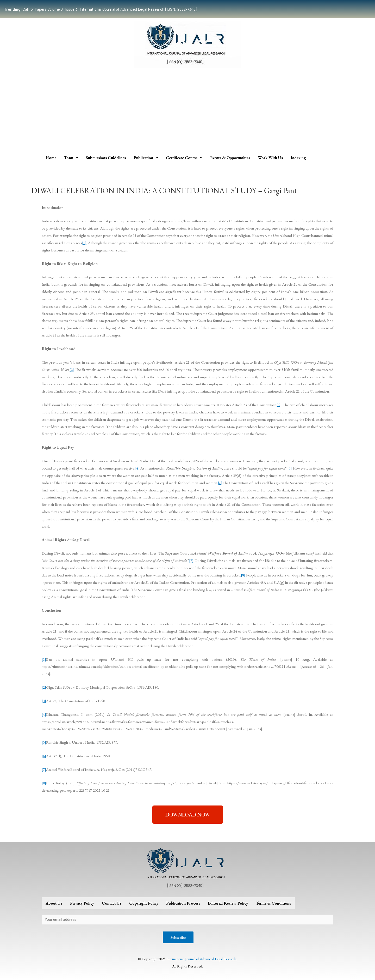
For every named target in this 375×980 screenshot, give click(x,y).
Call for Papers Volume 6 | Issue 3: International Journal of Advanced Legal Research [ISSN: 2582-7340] (100, 9)
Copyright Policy (144, 903)
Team (71, 158)
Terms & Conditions (273, 903)
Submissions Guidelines (106, 158)
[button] (188, 815)
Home (51, 158)
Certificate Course (184, 158)
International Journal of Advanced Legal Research (201, 960)
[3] (279, 405)
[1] (84, 243)
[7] (191, 560)
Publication (146, 158)
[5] (290, 468)
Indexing (298, 158)
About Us (54, 903)
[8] (243, 575)
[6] (220, 483)
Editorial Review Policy (228, 903)
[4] (137, 468)
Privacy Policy (82, 903)
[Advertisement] (187, 113)
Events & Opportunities (230, 158)
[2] (72, 369)
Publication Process (183, 903)
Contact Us (112, 903)
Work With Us (270, 158)
